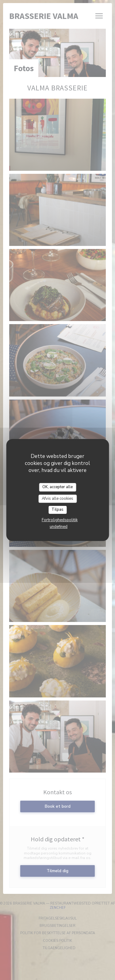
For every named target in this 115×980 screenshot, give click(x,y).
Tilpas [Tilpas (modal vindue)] (57, 510)
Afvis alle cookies (57, 499)
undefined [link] (59, 527)
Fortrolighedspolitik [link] (60, 520)
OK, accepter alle (57, 487)
